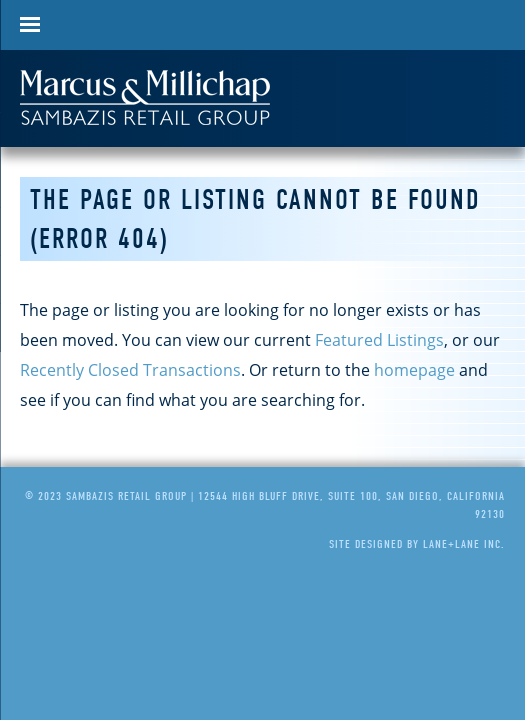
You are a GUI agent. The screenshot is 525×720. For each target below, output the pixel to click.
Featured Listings (379, 340)
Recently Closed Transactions (130, 370)
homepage (414, 370)
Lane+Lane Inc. (464, 544)
